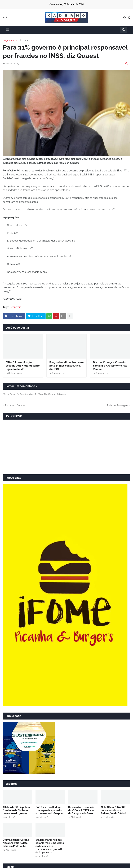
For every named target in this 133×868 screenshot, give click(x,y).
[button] (8, 30)
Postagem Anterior (15, 405)
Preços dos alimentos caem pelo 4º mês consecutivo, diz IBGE (66, 366)
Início (5, 18)
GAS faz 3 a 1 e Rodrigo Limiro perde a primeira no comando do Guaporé (49, 810)
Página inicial (10, 40)
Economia (26, 40)
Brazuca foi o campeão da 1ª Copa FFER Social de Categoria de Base (81, 810)
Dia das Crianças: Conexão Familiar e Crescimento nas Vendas (110, 366)
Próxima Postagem (118, 405)
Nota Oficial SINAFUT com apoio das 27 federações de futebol (114, 810)
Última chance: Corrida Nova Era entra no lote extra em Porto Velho (16, 843)
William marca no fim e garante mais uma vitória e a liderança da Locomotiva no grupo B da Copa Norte (50, 846)
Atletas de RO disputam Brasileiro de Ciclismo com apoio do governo (16, 810)
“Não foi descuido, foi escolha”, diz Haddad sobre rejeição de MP (23, 366)
